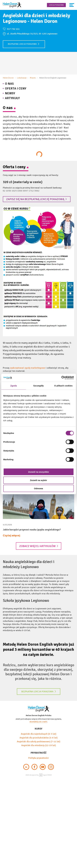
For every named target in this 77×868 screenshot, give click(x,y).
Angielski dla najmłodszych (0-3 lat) (39, 734)
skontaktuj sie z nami (38, 722)
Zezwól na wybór (38, 480)
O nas (9, 84)
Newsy (10, 93)
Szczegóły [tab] (38, 386)
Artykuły (12, 98)
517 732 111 (13, 29)
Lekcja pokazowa (56, 5)
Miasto (33, 78)
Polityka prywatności (38, 758)
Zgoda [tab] (14, 386)
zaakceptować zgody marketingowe (28, 368)
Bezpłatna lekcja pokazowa (24, 44)
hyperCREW (46, 775)
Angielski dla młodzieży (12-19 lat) (39, 745)
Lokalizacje (22, 78)
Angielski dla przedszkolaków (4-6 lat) (39, 738)
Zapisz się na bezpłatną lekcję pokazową (37, 199)
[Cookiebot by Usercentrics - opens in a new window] (61, 378)
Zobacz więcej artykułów (39, 546)
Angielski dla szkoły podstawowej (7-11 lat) (39, 742)
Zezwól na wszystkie (39, 472)
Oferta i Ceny (16, 88)
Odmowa (38, 488)
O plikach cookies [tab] (63, 386)
